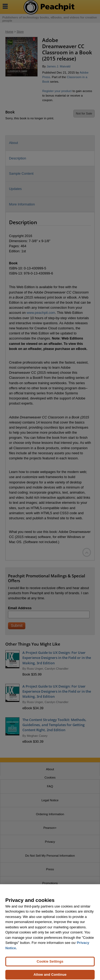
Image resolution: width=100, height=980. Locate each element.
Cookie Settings (50, 963)
